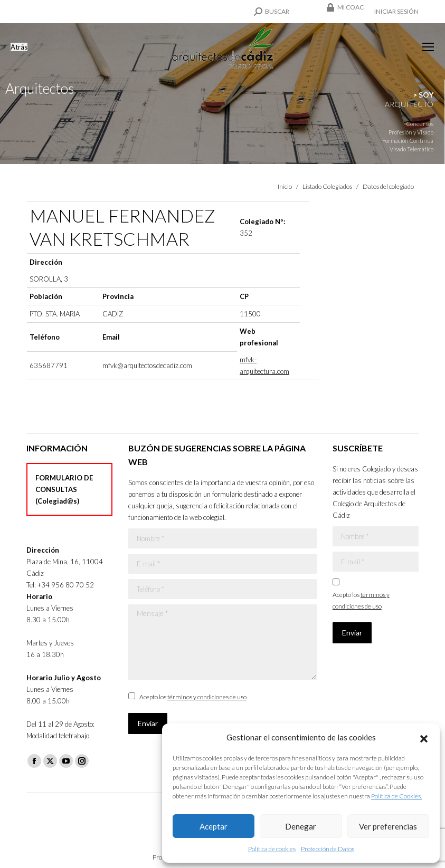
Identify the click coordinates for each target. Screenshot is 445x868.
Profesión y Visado (411, 132)
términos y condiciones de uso (207, 697)
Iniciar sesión (396, 11)
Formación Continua (408, 141)
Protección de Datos (328, 849)
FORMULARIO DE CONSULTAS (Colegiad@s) (64, 489)
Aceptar (214, 826)
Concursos (420, 124)
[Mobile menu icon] (428, 47)
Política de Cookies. (396, 796)
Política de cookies (272, 849)
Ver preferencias (388, 826)
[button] (424, 737)
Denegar (301, 826)
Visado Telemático (411, 149)
